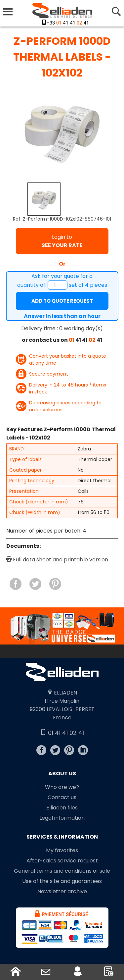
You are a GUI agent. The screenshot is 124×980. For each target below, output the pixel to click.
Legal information (62, 818)
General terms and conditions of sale (62, 871)
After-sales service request (62, 861)
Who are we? (62, 787)
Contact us (62, 797)
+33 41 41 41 (68, 23)
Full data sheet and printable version (57, 560)
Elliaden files (62, 808)
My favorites (62, 850)
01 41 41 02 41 (62, 733)
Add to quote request (62, 301)
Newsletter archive (62, 891)
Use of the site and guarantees (62, 881)
